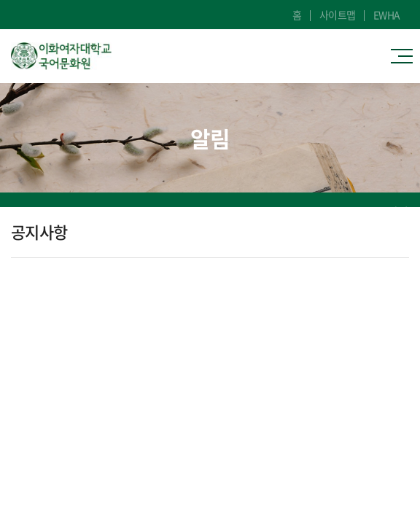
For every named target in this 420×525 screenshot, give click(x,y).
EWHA (387, 15)
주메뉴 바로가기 (0, 0)
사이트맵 (338, 15)
